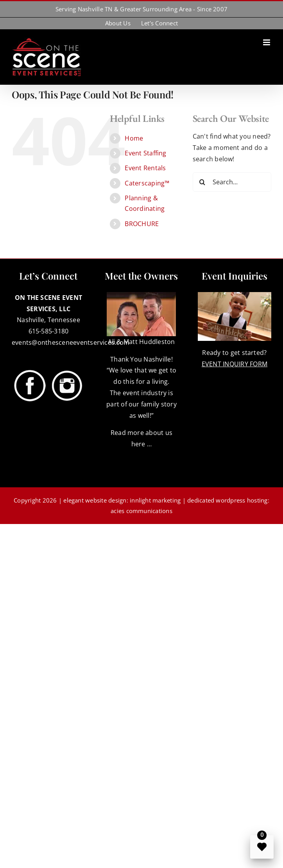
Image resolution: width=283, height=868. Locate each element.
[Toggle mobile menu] (267, 42)
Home (134, 138)
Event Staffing (145, 153)
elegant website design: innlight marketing (122, 500)
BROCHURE (142, 224)
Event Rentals (145, 168)
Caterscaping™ (147, 183)
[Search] (202, 182)
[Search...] (232, 182)
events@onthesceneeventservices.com (71, 342)
